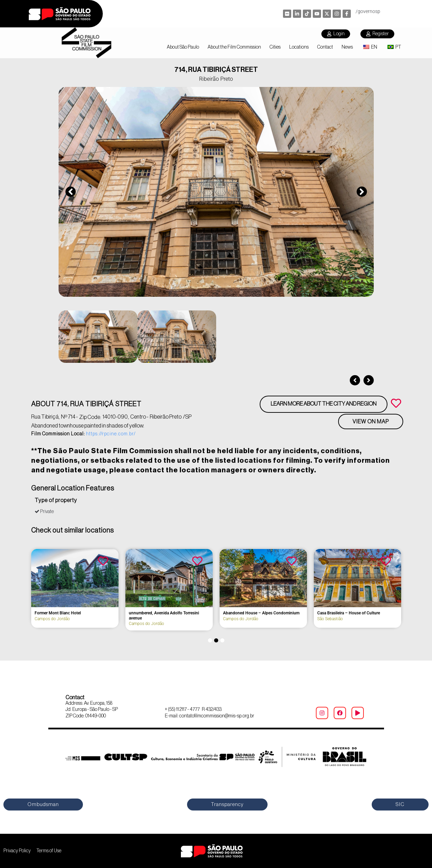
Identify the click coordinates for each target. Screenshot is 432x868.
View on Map (371, 422)
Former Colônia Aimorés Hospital (113, 613)
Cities (275, 47)
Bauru (88, 619)
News (347, 47)
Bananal (184, 619)
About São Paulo (183, 47)
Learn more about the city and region (324, 404)
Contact (325, 47)
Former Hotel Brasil (195, 613)
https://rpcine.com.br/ (111, 434)
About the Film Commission (234, 47)
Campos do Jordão (289, 619)
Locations (299, 47)
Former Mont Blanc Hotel (294, 613)
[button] (71, 192)
